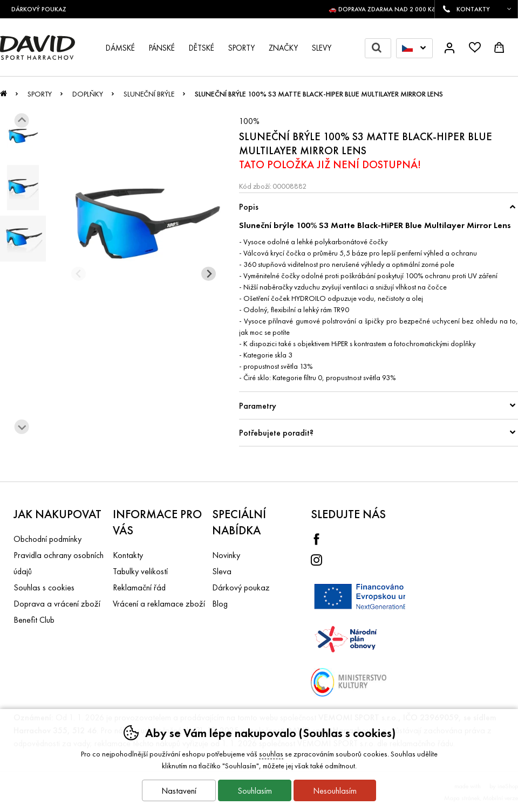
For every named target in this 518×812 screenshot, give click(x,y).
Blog (220, 604)
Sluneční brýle (149, 94)
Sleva (222, 571)
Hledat (381, 48)
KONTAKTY (473, 9)
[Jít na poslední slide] (22, 121)
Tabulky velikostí (140, 571)
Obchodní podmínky (47, 539)
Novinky (226, 555)
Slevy (322, 48)
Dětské (202, 48)
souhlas (271, 754)
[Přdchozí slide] (79, 274)
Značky (283, 48)
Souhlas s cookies (44, 587)
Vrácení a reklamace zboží (159, 604)
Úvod (4, 97)
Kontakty (128, 555)
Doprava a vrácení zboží (57, 604)
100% (249, 121)
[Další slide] (22, 427)
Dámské (120, 48)
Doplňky (88, 94)
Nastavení (179, 791)
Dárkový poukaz (241, 587)
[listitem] (23, 136)
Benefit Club (34, 620)
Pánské (162, 48)
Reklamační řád (139, 587)
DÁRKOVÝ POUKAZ (43, 9)
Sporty (40, 94)
